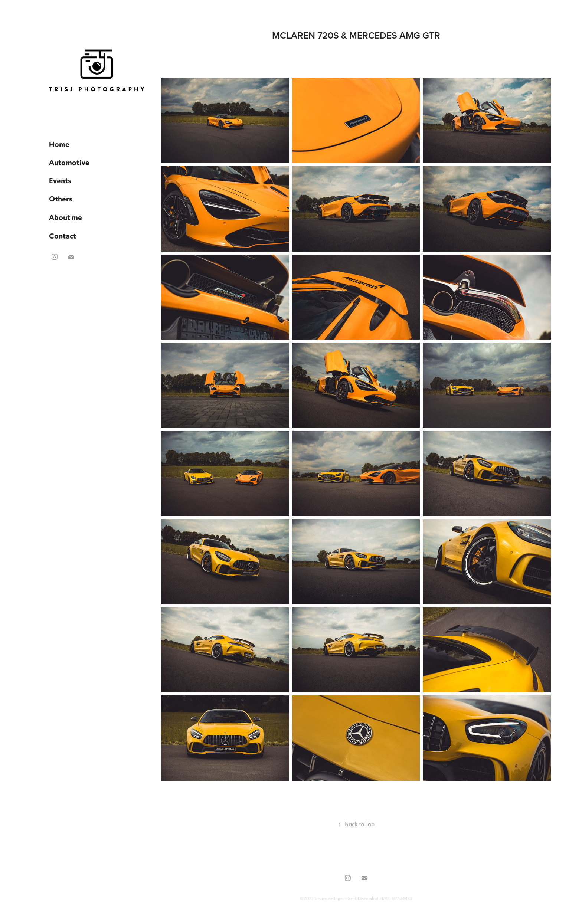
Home (59, 144)
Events (60, 180)
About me (66, 217)
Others (61, 199)
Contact (63, 236)
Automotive (69, 162)
